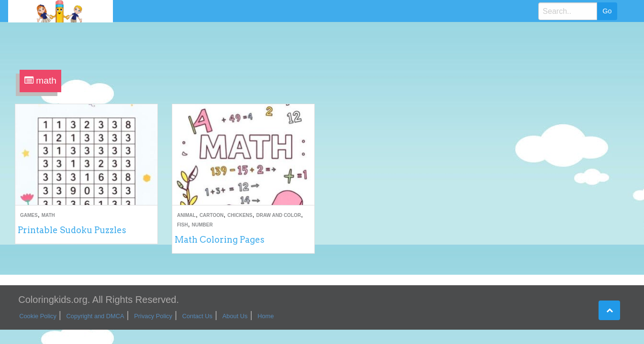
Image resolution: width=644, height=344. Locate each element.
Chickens (240, 215)
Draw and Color (278, 215)
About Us (235, 316)
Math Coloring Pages (220, 240)
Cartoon (211, 215)
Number (202, 225)
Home (266, 316)
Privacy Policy (153, 316)
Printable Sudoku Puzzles (72, 230)
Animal (186, 215)
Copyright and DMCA (95, 316)
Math (48, 215)
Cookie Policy (38, 316)
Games (29, 215)
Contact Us (197, 316)
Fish (183, 225)
